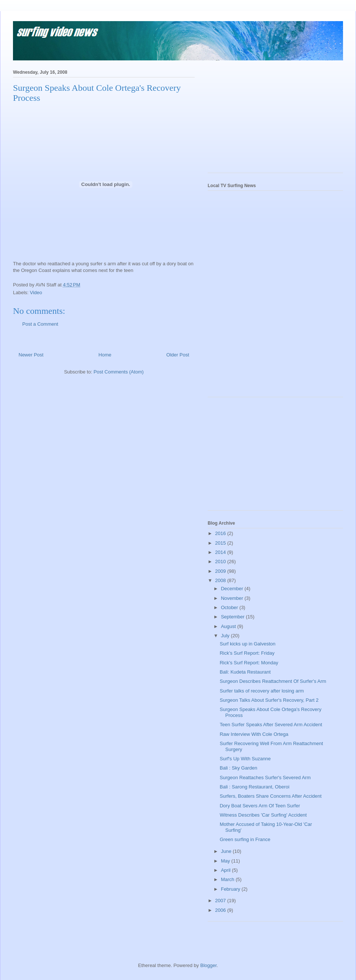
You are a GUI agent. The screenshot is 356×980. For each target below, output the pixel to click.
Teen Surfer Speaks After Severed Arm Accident (271, 725)
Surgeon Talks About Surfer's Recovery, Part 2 (269, 700)
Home (105, 355)
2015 (221, 543)
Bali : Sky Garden (238, 768)
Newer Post (31, 355)
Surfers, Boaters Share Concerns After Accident (271, 796)
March (228, 879)
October (230, 607)
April (227, 870)
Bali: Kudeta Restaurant (245, 672)
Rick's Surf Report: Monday (249, 663)
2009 (221, 571)
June (227, 851)
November (233, 598)
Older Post (178, 355)
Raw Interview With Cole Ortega (254, 734)
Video (36, 293)
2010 (221, 562)
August (229, 626)
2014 (221, 552)
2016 (221, 533)
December (233, 589)
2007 (221, 901)
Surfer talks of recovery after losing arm (262, 691)
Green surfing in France (245, 839)
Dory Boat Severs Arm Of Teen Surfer (260, 806)
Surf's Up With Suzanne (245, 759)
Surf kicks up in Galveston (247, 644)
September (233, 617)
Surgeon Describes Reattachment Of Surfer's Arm (273, 681)
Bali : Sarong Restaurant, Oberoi (254, 787)
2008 (221, 580)
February (231, 889)
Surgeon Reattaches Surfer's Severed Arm (265, 778)
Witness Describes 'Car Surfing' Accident (263, 815)
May (226, 861)
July (226, 636)
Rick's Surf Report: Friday (247, 653)
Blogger (208, 965)
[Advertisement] (256, 119)
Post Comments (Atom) (118, 372)
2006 (221, 910)
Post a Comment (40, 324)
